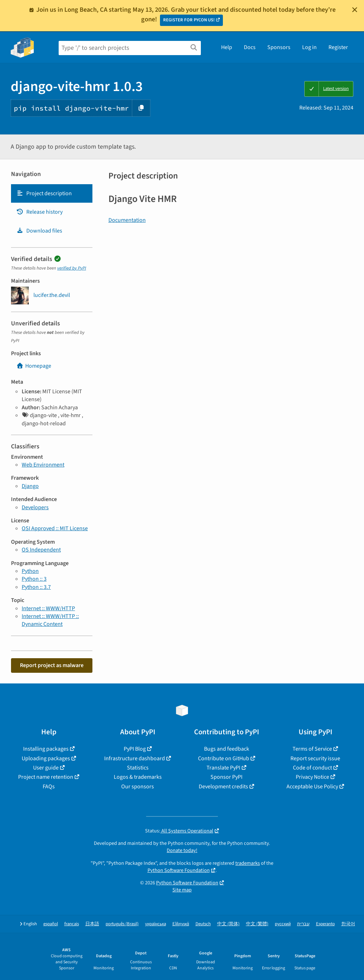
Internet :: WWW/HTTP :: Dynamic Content (50, 620)
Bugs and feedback (227, 749)
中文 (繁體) (257, 924)
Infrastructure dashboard (135, 758)
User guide (46, 768)
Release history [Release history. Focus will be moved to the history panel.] (39, 212)
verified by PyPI (72, 268)
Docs (250, 47)
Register (338, 47)
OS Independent (41, 550)
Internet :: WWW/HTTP (48, 608)
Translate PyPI (223, 768)
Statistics (138, 768)
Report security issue (315, 758)
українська (156, 924)
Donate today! (182, 850)
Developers (35, 507)
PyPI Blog (135, 749)
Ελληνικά (181, 924)
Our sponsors (138, 787)
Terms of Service (312, 749)
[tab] (52, 193)
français (72, 924)
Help (227, 47)
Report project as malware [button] (52, 665)
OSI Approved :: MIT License (55, 528)
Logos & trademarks (138, 777)
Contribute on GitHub (224, 758)
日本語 (92, 924)
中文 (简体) (228, 924)
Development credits (223, 787)
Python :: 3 (34, 579)
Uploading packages (46, 758)
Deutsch (203, 924)
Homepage (34, 366)
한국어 (348, 924)
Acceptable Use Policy (312, 787)
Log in (309, 47)
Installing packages (46, 749)
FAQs (49, 787)
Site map (182, 890)
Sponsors (279, 47)
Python (30, 571)
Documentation (127, 220)
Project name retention (46, 777)
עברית (303, 924)
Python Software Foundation (179, 870)
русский (283, 924)
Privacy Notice (312, 777)
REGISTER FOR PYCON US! (189, 20)
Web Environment (43, 465)
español (51, 924)
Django (30, 486)
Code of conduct (312, 768)
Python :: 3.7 (36, 587)
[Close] (355, 10)
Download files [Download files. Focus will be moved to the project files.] (39, 231)
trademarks (248, 863)
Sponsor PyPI (226, 777)
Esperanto (325, 924)
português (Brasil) (122, 924)
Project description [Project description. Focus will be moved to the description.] (44, 193)
